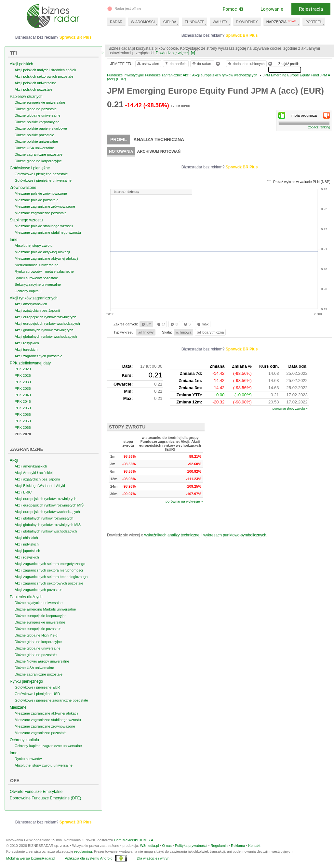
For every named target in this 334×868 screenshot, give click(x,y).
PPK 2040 (23, 395)
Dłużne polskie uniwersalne (36, 141)
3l (174, 324)
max (202, 324)
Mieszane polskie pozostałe (37, 200)
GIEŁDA (170, 22)
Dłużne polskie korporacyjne (37, 122)
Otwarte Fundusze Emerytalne (36, 792)
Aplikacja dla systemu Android (88, 858)
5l (187, 324)
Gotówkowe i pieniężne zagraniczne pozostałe (51, 700)
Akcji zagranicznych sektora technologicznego (51, 577)
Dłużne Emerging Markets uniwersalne (45, 609)
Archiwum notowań (159, 151)
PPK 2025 (23, 375)
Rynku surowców (28, 759)
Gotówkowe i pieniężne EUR (37, 687)
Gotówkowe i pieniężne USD (37, 694)
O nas (167, 846)
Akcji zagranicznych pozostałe (39, 356)
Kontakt (254, 846)
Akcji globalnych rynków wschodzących (46, 336)
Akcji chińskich (26, 538)
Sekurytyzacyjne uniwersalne (38, 284)
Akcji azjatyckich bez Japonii (37, 310)
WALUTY (220, 22)
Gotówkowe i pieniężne (30, 168)
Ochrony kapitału (28, 291)
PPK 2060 (23, 421)
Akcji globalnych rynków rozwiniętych (44, 330)
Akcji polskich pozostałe (33, 89)
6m (146, 324)
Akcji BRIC (23, 492)
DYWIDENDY (247, 22)
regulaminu (83, 851)
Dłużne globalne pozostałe (36, 109)
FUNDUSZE (194, 22)
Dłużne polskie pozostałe (34, 135)
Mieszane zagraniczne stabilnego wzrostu (48, 232)
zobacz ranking (319, 127)
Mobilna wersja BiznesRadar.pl (31, 858)
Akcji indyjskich (27, 544)
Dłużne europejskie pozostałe (38, 629)
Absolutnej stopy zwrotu (33, 245)
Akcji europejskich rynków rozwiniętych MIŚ (49, 505)
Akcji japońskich (27, 551)
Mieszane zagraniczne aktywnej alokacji (46, 258)
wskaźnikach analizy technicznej (172, 535)
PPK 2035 (23, 388)
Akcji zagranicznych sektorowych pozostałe (49, 583)
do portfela (175, 64)
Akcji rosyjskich (27, 343)
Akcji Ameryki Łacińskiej (34, 473)
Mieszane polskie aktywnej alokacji (42, 252)
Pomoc (233, 9)
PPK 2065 (23, 427)
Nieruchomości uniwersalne (37, 265)
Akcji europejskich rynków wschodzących (47, 323)
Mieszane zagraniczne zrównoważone (45, 206)
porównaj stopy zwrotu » (290, 408)
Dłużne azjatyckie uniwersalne (39, 603)
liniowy (145, 332)
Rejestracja (311, 9)
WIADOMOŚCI (143, 22)
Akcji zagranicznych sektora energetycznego (50, 564)
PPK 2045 (23, 401)
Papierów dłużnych (26, 97)
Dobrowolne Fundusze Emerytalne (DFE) (45, 798)
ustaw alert (148, 64)
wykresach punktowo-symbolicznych (235, 535)
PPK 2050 (23, 408)
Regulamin (219, 846)
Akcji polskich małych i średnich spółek (45, 70)
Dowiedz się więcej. (173, 53)
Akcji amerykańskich (31, 304)
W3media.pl (149, 846)
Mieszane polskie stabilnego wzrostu (44, 226)
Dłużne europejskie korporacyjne (41, 616)
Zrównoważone (23, 188)
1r (161, 324)
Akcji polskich (21, 64)
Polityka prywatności (191, 846)
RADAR (116, 22)
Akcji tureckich (26, 349)
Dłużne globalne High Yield (36, 635)
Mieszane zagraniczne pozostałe (41, 213)
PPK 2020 (23, 369)
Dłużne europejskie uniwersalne (40, 102)
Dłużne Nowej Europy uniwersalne (42, 661)
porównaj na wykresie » (184, 501)
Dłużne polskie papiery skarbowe (41, 128)
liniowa (183, 332)
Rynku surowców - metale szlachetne (44, 271)
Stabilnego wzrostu (26, 220)
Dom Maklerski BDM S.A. (134, 840)
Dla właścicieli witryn (153, 858)
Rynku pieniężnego (26, 681)
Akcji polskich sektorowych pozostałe (44, 76)
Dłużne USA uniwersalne (34, 148)
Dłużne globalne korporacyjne (38, 161)
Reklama (238, 846)
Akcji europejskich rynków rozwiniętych (46, 317)
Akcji (14, 460)
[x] (193, 53)
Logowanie (272, 9)
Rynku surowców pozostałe (36, 278)
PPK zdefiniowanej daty (30, 363)
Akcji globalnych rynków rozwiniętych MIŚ (48, 525)
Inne (13, 240)
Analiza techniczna (159, 139)
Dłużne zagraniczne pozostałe (39, 154)
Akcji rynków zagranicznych (34, 298)
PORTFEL (314, 22)
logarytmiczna (210, 332)
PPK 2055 (23, 414)
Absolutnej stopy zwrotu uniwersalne (44, 765)
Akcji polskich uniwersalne (35, 83)
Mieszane (18, 707)
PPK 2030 (23, 382)
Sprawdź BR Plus (242, 35)
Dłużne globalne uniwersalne (38, 115)
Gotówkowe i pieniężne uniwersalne (43, 180)
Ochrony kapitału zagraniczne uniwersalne (48, 746)
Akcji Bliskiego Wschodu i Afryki (40, 486)
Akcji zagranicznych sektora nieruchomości (49, 570)
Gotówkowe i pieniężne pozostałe (41, 174)
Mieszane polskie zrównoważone (41, 193)
